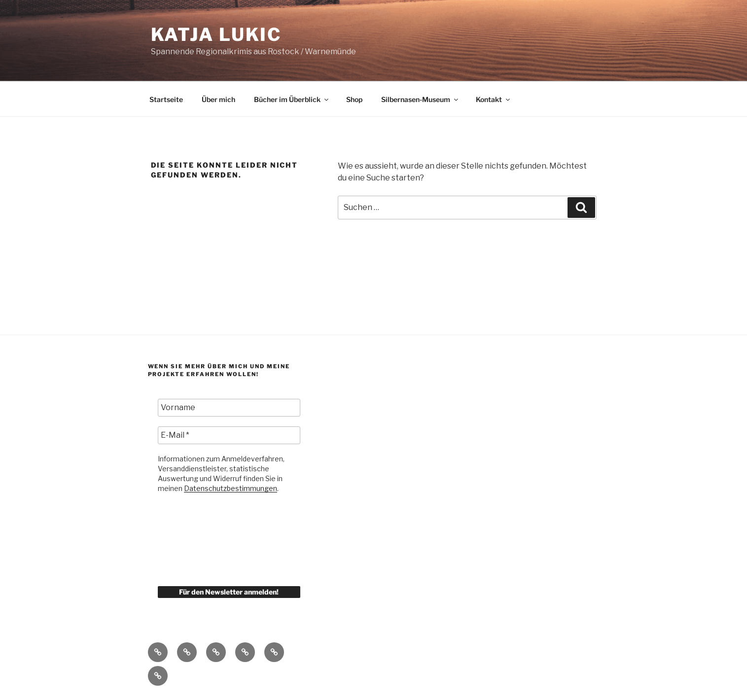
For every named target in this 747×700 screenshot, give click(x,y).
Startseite (166, 99)
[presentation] (198, 539)
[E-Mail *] (229, 435)
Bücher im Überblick (292, 99)
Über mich (218, 99)
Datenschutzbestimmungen (231, 488)
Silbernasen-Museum (420, 99)
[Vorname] (229, 408)
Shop (354, 99)
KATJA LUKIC (216, 35)
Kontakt (494, 99)
